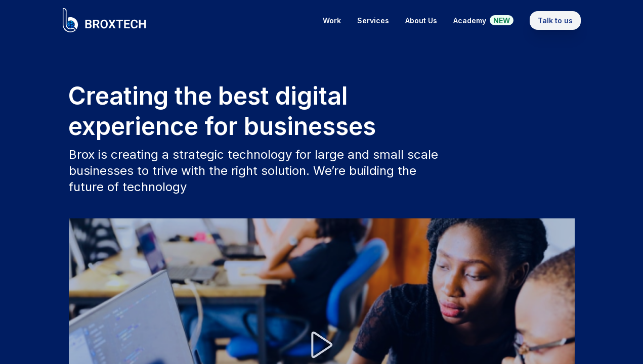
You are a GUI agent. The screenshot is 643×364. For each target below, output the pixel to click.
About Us (421, 20)
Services (373, 20)
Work (332, 20)
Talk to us (555, 20)
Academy (483, 20)
